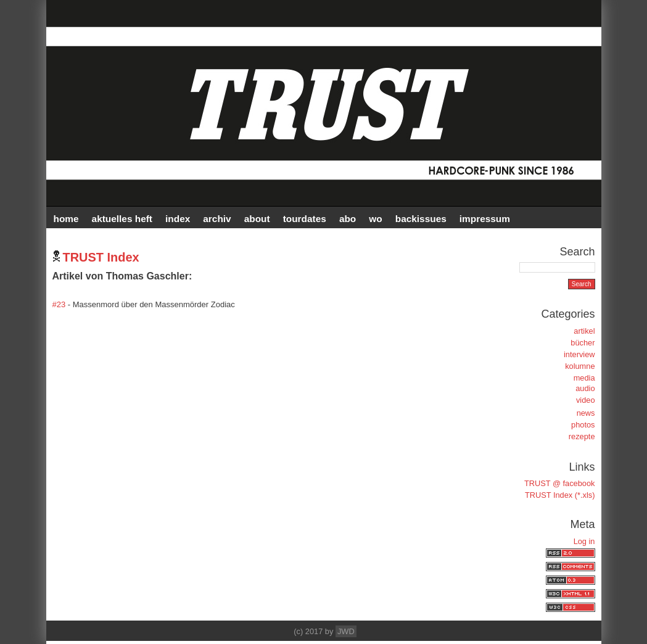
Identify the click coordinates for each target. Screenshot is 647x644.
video (586, 400)
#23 (59, 304)
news (586, 413)
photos (583, 425)
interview (579, 354)
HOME (66, 219)
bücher (583, 343)
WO (375, 219)
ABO (348, 219)
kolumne (580, 366)
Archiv (217, 219)
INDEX (178, 219)
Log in (584, 541)
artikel (584, 331)
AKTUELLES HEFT (122, 219)
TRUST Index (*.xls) (560, 495)
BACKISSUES (421, 219)
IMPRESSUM (485, 219)
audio (585, 388)
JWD (346, 631)
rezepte (582, 436)
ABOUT (257, 219)
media (584, 378)
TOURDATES (305, 219)
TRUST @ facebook (559, 483)
